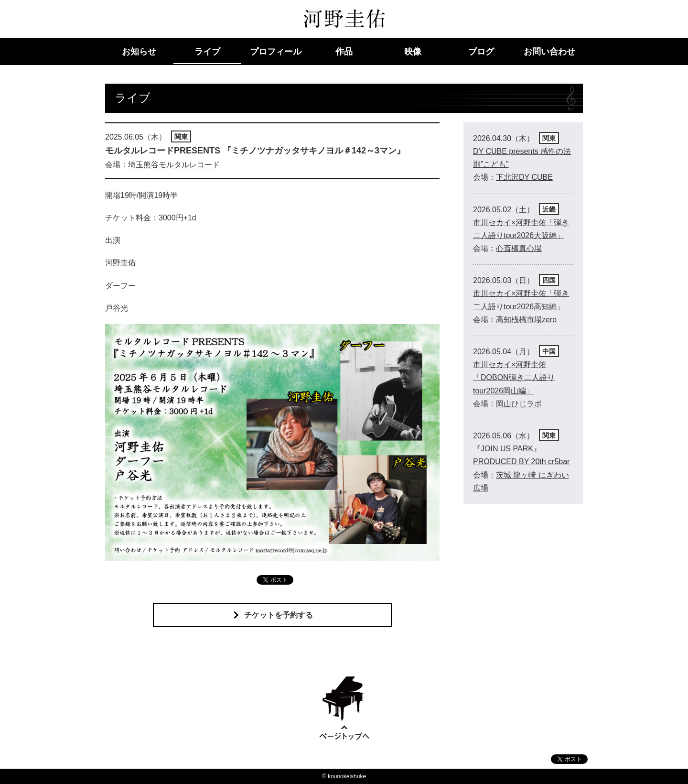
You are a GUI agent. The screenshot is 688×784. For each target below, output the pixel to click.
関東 (181, 137)
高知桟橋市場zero (526, 320)
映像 (413, 52)
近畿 (549, 209)
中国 (549, 351)
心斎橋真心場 (519, 248)
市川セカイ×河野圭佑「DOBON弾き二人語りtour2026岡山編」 (514, 377)
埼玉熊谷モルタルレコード (174, 165)
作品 (344, 52)
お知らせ (139, 52)
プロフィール (276, 52)
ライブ (207, 52)
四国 (549, 280)
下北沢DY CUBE (524, 177)
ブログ (481, 52)
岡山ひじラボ (519, 404)
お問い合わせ (549, 52)
